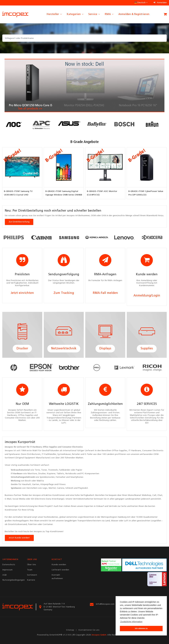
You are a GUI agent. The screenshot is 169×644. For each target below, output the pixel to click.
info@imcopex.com (105, 604)
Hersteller (54, 14)
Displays (105, 349)
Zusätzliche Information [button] (131, 622)
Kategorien (75, 14)
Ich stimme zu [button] (141, 628)
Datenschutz (9, 565)
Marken (79, 458)
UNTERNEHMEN (10, 559)
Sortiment (35, 465)
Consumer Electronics (72, 447)
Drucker (22, 349)
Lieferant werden (60, 570)
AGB (4, 575)
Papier (79, 470)
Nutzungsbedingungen (12, 580)
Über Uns (31, 565)
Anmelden (160, 3)
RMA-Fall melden (105, 293)
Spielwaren (14, 454)
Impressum (7, 570)
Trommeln (53, 470)
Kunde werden (59, 565)
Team (30, 570)
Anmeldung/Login (147, 296)
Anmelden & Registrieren (134, 14)
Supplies (147, 349)
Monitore (32, 474)
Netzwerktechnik (64, 349)
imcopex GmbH (99, 635)
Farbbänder (65, 470)
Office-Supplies (120, 451)
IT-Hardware (36, 447)
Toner (44, 470)
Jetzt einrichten (22, 293)
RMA (109, 14)
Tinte (37, 470)
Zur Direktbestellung (19, 222)
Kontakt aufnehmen (57, 577)
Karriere (31, 580)
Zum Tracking (64, 293)
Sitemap (70, 630)
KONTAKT (57, 559)
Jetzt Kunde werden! (19, 538)
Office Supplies (50, 447)
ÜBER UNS (32, 559)
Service (94, 14)
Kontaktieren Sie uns (89, 630)
